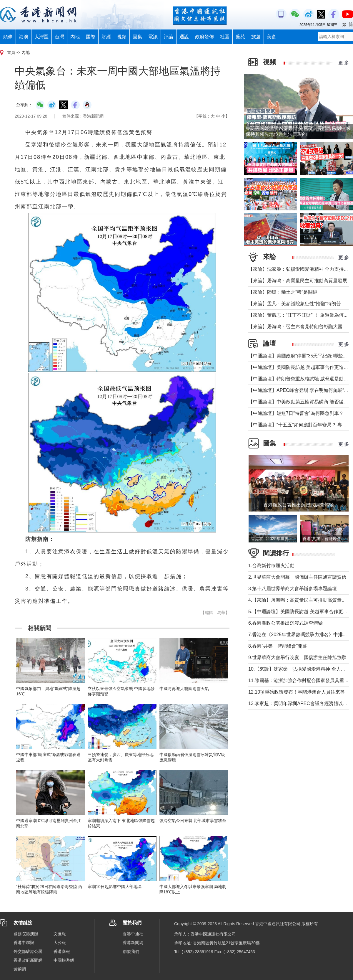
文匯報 (60, 934)
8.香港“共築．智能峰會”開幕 (278, 646)
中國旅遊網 (64, 960)
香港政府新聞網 (28, 960)
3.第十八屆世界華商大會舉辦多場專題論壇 (293, 589)
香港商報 (62, 951)
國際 (91, 37)
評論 (169, 37)
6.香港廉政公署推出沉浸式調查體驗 (288, 623)
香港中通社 (133, 934)
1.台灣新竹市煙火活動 (271, 566)
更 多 (344, 63)
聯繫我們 (131, 951)
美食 (272, 37)
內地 (75, 37)
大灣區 (41, 37)
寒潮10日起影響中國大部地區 (115, 887)
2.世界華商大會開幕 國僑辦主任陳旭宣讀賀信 (297, 577)
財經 (106, 37)
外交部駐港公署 (28, 951)
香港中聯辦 (24, 943)
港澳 (24, 37)
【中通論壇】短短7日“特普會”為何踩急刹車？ (296, 413)
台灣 (59, 37)
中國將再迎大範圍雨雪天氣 (184, 689)
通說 (184, 37)
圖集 (137, 37)
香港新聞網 (133, 943)
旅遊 (256, 37)
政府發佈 (204, 37)
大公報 (60, 943)
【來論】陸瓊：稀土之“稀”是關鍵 (283, 292)
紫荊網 (20, 969)
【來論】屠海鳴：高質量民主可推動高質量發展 (298, 281)
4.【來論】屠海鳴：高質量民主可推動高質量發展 (300, 600)
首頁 (11, 52)
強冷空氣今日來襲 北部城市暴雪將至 (193, 821)
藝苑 (240, 37)
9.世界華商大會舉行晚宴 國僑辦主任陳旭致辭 (297, 658)
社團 (225, 37)
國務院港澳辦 (26, 934)
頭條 (8, 37)
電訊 (153, 37)
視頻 (122, 37)
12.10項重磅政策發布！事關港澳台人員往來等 (297, 692)
